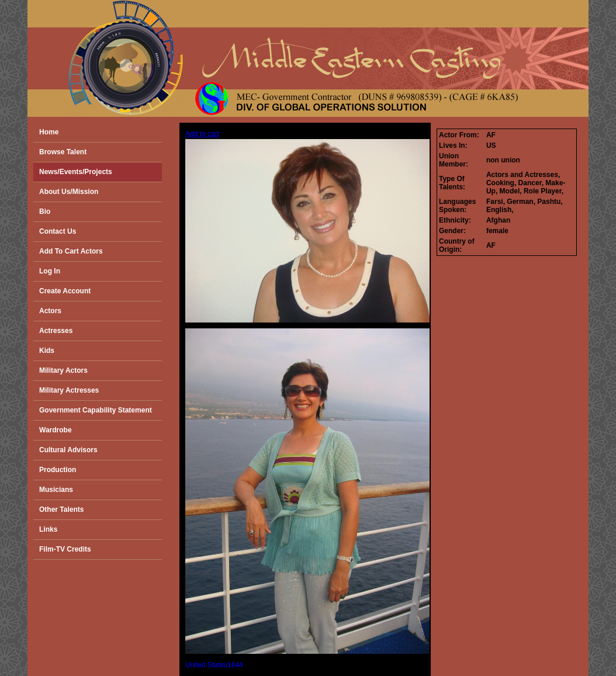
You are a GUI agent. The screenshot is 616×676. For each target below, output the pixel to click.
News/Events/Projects (76, 172)
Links (48, 529)
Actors (50, 311)
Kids (47, 351)
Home (49, 132)
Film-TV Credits (65, 549)
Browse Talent (63, 152)
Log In (50, 271)
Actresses (56, 331)
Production (58, 470)
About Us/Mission (69, 192)
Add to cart (202, 134)
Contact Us (58, 231)
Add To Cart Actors (71, 251)
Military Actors (63, 370)
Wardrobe (56, 430)
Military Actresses (69, 390)
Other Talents (61, 509)
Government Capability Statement (96, 410)
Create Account (65, 291)
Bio (45, 212)
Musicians (56, 490)
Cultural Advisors (68, 450)
